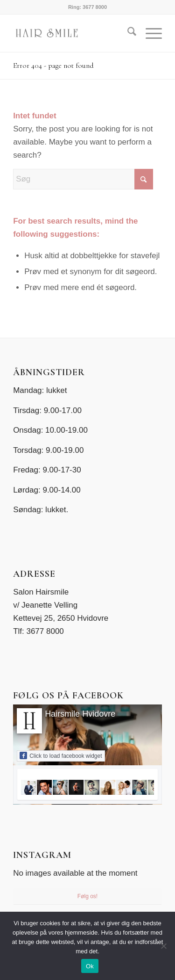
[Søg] (127, 33)
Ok (90, 966)
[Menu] (149, 33)
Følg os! (87, 896)
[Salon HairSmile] (73, 33)
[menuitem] (127, 33)
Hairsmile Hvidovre (80, 714)
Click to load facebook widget (61, 755)
